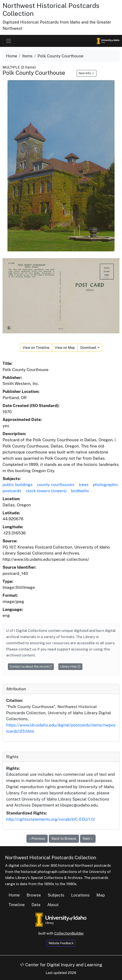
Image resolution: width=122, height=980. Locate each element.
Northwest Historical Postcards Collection (51, 858)
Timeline (17, 905)
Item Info (87, 73)
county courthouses (56, 485)
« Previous (37, 839)
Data (36, 905)
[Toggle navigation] (9, 41)
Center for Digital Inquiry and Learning (61, 965)
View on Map (65, 348)
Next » (88, 839)
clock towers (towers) (46, 491)
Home (12, 56)
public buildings (18, 485)
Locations (80, 895)
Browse (34, 895)
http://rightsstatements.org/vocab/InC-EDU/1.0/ (51, 819)
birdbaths (80, 491)
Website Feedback (61, 943)
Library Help (70, 667)
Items (27, 56)
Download (89, 348)
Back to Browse (64, 839)
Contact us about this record (31, 667)
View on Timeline (36, 348)
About (53, 905)
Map (101, 895)
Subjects (56, 895)
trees (84, 485)
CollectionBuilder (69, 933)
